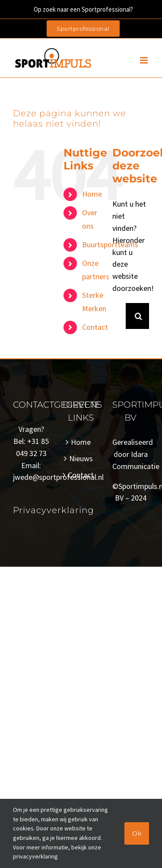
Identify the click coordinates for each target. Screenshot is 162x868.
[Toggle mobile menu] (145, 60)
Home (92, 194)
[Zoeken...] (119, 316)
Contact (95, 327)
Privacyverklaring (54, 510)
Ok (137, 833)
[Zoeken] (139, 316)
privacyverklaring (35, 856)
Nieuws (81, 458)
